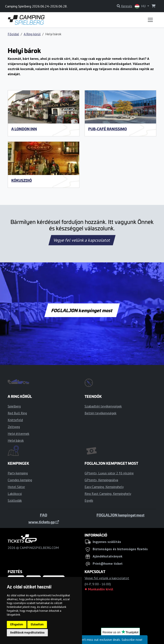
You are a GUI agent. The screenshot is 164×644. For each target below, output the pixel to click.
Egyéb (89, 500)
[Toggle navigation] (150, 20)
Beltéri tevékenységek (100, 413)
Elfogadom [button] (17, 625)
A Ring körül (32, 34)
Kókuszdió (22, 180)
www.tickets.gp (44, 522)
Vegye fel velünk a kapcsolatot (82, 240)
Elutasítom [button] (37, 625)
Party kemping (18, 473)
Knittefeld (15, 420)
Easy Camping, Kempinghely (104, 487)
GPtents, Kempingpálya (101, 480)
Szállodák (15, 500)
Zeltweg (14, 427)
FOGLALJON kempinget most (82, 310)
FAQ (44, 515)
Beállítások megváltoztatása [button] (27, 633)
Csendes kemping (20, 480)
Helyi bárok (16, 440)
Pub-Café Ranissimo (108, 129)
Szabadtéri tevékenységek (103, 406)
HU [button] (141, 6)
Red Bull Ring (17, 413)
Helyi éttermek (18, 434)
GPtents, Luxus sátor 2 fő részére (109, 473)
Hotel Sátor (16, 487)
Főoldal (13, 34)
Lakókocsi (15, 494)
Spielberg (14, 406)
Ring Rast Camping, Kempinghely (108, 494)
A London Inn (24, 129)
